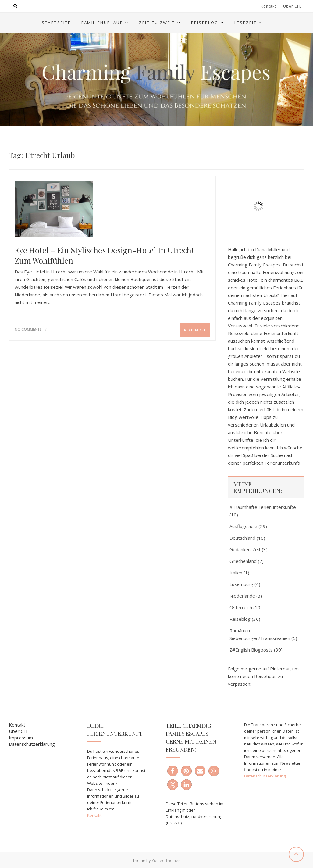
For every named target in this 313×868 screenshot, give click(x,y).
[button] (173, 771)
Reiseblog (205, 23)
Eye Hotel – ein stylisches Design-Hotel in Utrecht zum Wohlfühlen (105, 255)
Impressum (21, 738)
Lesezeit (246, 23)
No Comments (28, 329)
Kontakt (269, 6)
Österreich (241, 607)
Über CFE (292, 6)
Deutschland (242, 538)
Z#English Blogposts (251, 650)
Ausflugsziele (243, 526)
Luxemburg (241, 584)
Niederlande (242, 596)
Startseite (56, 23)
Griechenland (243, 561)
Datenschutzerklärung (32, 744)
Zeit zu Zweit (157, 23)
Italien (236, 573)
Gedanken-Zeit (245, 549)
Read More (195, 330)
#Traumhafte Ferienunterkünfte (263, 507)
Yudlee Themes (166, 860)
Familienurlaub (102, 23)
